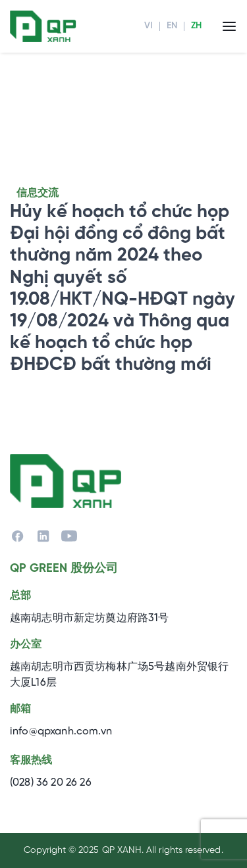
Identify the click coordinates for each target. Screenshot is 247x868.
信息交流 (38, 193)
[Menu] (229, 26)
